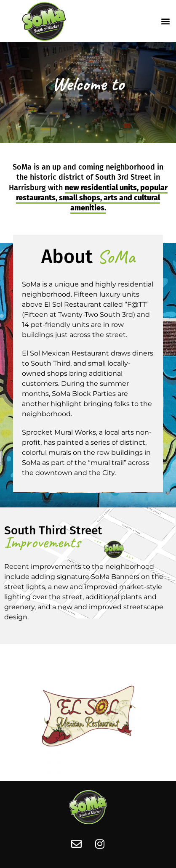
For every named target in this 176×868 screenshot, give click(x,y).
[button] (166, 21)
